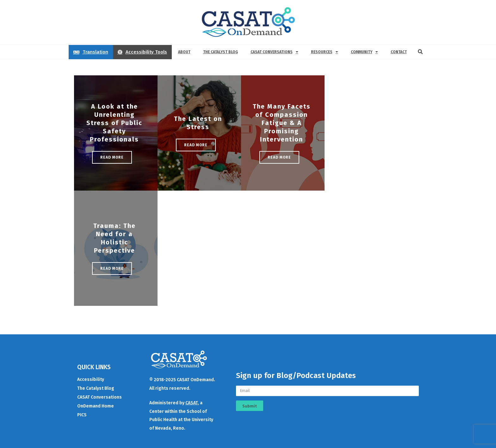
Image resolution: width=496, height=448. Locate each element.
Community (364, 52)
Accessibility (91, 379)
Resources (325, 52)
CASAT (192, 403)
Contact (399, 52)
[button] (420, 52)
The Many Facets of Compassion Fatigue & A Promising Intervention (282, 123)
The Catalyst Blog (220, 52)
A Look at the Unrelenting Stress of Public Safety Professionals (114, 123)
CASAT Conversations (274, 52)
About (184, 52)
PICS (82, 415)
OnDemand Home (96, 406)
